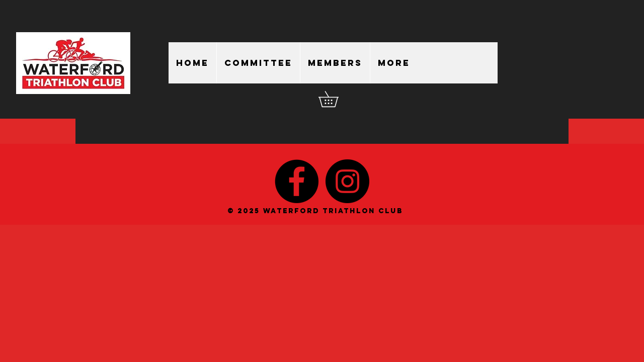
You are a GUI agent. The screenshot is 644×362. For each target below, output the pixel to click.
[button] (336, 99)
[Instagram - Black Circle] (347, 181)
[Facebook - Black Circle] (297, 181)
